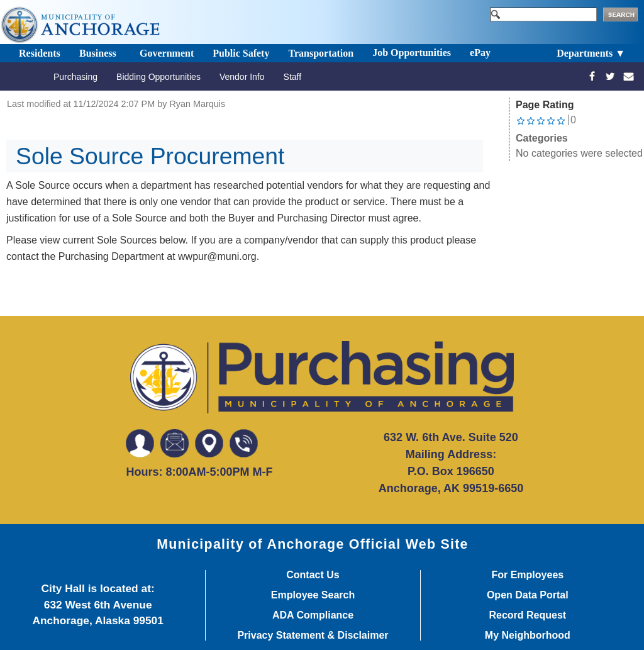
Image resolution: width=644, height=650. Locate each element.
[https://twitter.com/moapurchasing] (610, 76)
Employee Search (313, 595)
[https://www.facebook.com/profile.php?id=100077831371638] (592, 76)
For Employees (527, 575)
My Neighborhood (528, 636)
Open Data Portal (528, 595)
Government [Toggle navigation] (167, 53)
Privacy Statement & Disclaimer (313, 636)
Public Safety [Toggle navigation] (241, 53)
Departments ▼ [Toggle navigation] (591, 53)
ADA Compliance (313, 615)
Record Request (527, 615)
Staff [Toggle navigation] (293, 77)
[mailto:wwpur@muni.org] (629, 76)
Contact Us (313, 575)
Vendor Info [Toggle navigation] (242, 77)
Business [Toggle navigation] (98, 53)
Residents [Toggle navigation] (40, 53)
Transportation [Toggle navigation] (321, 53)
